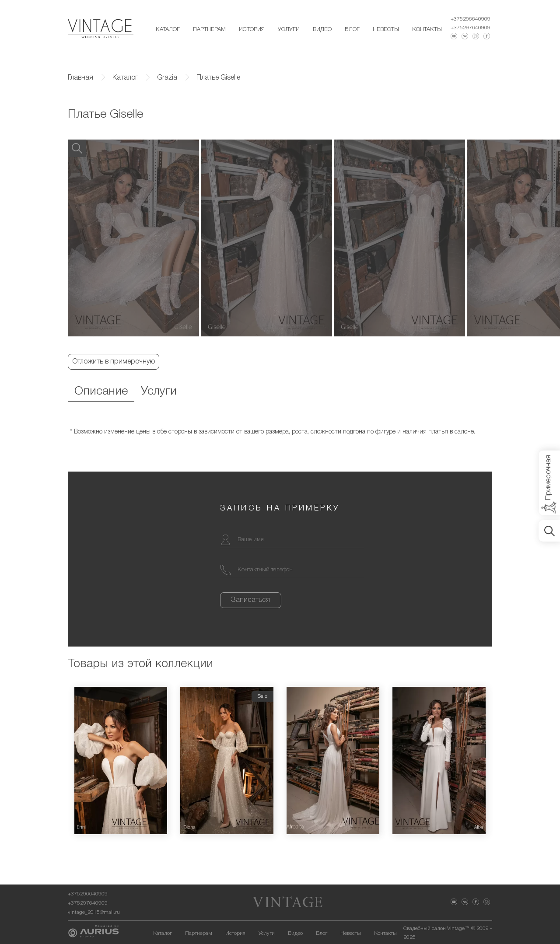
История (252, 30)
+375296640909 (471, 19)
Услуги (289, 30)
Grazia (167, 78)
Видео (322, 30)
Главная (80, 78)
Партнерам (209, 30)
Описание (101, 392)
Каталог (168, 30)
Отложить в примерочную (114, 362)
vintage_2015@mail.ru (94, 912)
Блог (352, 30)
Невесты (386, 30)
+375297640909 (471, 28)
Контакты (427, 30)
